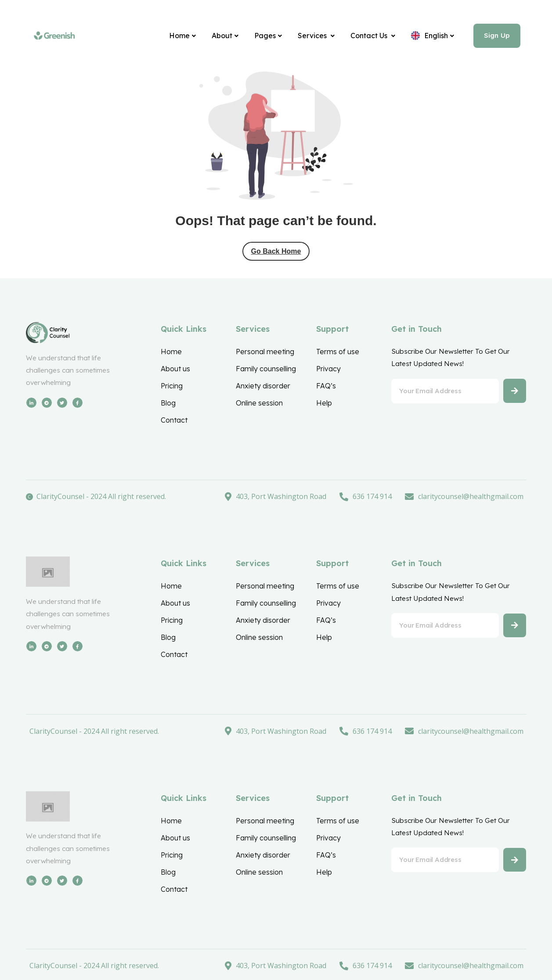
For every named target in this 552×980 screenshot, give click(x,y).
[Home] (177, 36)
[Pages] (263, 36)
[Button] (514, 395)
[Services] (311, 36)
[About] (220, 36)
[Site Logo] (54, 36)
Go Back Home (276, 253)
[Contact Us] (368, 36)
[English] (427, 36)
